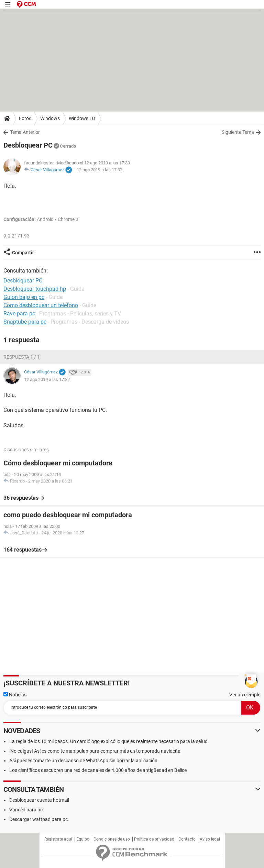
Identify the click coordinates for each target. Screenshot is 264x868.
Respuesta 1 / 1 (22, 357)
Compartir (23, 253)
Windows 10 (82, 118)
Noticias (15, 695)
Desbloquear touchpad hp (35, 289)
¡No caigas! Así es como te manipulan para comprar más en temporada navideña (95, 751)
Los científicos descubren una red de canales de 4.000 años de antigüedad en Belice (98, 770)
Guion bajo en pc (24, 297)
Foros (25, 118)
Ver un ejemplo (245, 695)
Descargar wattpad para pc (38, 819)
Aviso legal (210, 839)
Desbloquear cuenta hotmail (39, 800)
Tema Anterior (25, 132)
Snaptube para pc (25, 322)
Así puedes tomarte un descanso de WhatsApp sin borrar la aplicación (83, 761)
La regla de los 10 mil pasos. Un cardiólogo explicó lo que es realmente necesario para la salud (108, 741)
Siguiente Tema (238, 132)
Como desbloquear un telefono (41, 305)
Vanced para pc (26, 810)
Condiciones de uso (112, 839)
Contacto (187, 839)
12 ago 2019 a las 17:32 (100, 170)
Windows (50, 118)
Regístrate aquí (58, 839)
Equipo (83, 839)
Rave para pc (19, 314)
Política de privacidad (154, 839)
